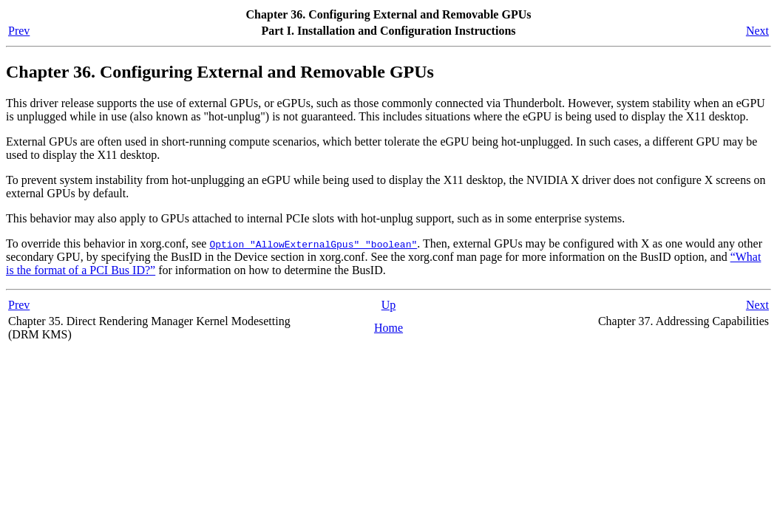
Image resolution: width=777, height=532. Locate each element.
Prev (19, 31)
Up (389, 305)
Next (757, 31)
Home (388, 328)
